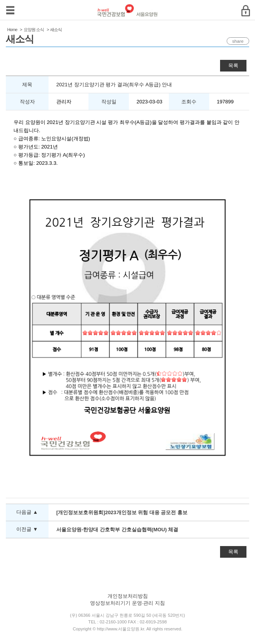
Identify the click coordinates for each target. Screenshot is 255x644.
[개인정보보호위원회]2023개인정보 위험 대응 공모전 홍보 (122, 512)
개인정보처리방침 (128, 596)
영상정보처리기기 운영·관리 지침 (127, 603)
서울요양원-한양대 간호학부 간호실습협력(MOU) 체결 (117, 530)
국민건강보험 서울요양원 (127, 10)
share (235, 41)
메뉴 (10, 10)
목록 (233, 65)
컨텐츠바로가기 (0, 0)
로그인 (245, 10)
